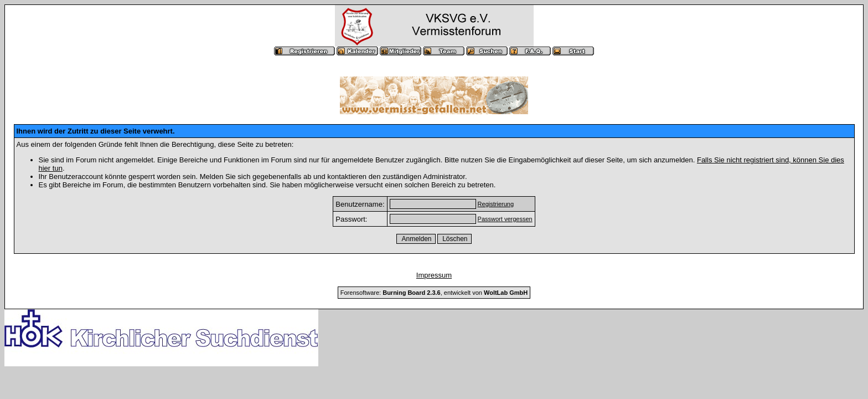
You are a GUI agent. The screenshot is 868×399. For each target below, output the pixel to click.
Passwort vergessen (505, 219)
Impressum (434, 275)
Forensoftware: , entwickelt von (434, 293)
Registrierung (496, 204)
